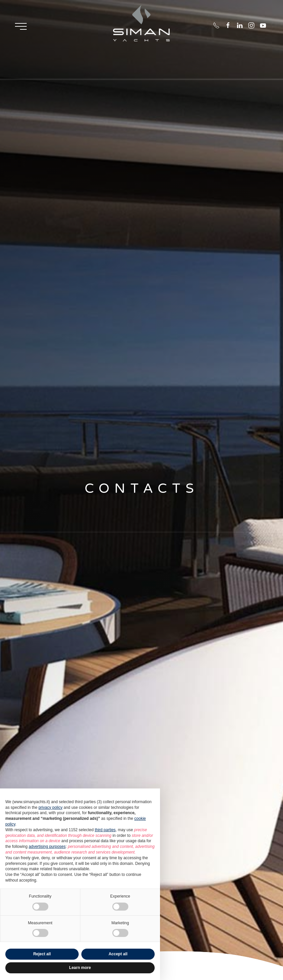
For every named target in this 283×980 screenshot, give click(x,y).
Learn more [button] (80, 968)
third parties (105, 830)
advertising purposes (47, 847)
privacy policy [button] (50, 807)
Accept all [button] (118, 954)
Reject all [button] (42, 954)
